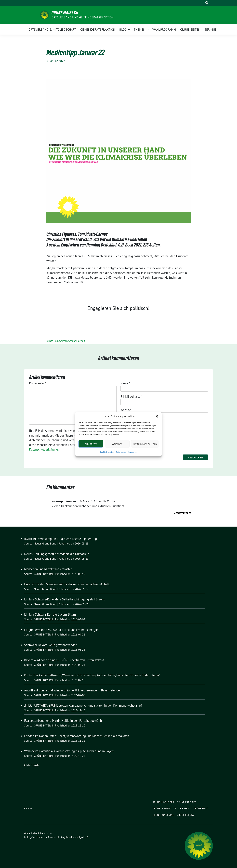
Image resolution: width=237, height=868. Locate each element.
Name (125, 383)
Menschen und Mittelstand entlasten (48, 569)
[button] (157, 416)
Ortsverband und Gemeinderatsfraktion (83, 17)
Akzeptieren (91, 444)
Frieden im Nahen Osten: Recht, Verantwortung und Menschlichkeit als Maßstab (77, 736)
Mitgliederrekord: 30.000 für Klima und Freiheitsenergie (61, 630)
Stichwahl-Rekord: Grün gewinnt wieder (50, 645)
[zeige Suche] (207, 3)
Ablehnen (117, 444)
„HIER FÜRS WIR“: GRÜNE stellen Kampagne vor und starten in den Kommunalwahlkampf (83, 705)
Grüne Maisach (65, 13)
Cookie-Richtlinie (107, 452)
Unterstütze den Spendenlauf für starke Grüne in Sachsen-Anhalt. (67, 584)
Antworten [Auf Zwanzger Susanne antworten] (182, 513)
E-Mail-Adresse (132, 397)
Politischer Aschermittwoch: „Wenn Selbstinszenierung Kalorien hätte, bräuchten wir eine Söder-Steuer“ (92, 675)
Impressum (133, 452)
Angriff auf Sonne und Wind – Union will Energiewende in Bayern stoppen (73, 690)
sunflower (50, 837)
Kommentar (38, 383)
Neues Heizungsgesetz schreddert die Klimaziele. (57, 554)
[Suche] (202, 3)
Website (126, 410)
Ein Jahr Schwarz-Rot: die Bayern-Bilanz (50, 614)
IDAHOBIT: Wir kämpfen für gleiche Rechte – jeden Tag (60, 539)
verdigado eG (81, 837)
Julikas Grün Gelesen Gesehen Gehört (66, 341)
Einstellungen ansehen (145, 444)
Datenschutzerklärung (44, 449)
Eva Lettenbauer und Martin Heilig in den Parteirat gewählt (63, 721)
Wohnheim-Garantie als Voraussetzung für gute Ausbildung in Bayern (69, 751)
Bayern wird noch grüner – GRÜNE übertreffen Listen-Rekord (64, 660)
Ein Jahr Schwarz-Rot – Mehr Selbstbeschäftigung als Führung (65, 599)
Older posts (32, 765)
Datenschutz (121, 452)
